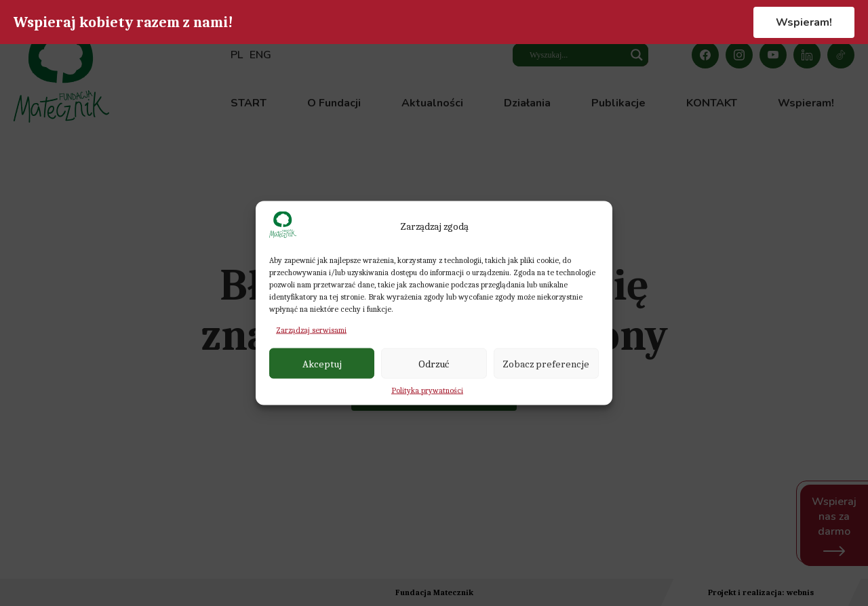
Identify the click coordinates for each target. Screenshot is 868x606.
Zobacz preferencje (546, 363)
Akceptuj (322, 363)
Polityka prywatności (427, 390)
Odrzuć (434, 363)
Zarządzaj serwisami (311, 330)
